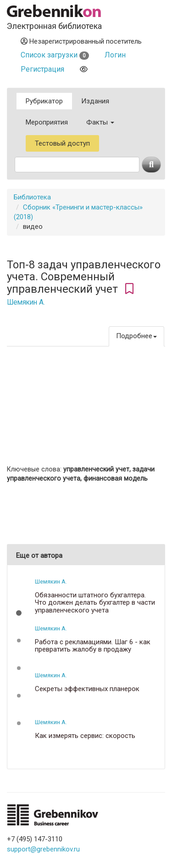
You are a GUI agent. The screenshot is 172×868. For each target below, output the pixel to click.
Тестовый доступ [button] (62, 143)
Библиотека (32, 197)
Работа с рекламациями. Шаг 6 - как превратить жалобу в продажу (93, 646)
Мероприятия (47, 122)
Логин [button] (115, 55)
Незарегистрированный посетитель (81, 41)
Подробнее (136, 336)
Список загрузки (55, 55)
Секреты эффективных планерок (87, 689)
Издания (95, 101)
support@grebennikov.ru (43, 849)
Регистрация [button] (42, 69)
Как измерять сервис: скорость (85, 736)
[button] (19, 613)
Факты (100, 122)
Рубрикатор (44, 101)
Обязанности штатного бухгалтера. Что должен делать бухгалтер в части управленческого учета (95, 603)
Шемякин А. (26, 302)
